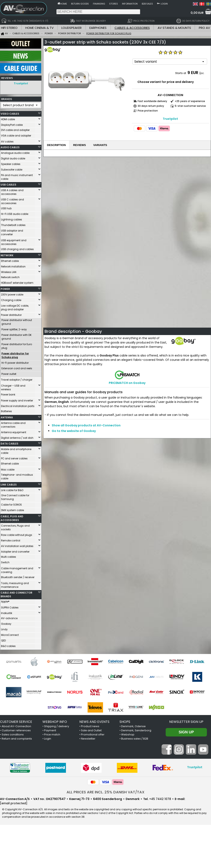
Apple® (5, 602)
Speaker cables (11, 164)
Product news (90, 726)
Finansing (99, 4)
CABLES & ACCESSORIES (132, 28)
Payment (50, 730)
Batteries (6, 411)
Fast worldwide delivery (152, 101)
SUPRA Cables (10, 607)
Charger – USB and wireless (13, 388)
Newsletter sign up (186, 722)
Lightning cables (12, 219)
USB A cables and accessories (12, 192)
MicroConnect (10, 635)
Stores (114, 4)
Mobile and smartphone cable (16, 451)
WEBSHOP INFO (55, 722)
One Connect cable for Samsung (15, 497)
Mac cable (8, 470)
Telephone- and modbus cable (17, 477)
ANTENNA (7, 417)
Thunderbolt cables (13, 225)
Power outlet (9, 374)
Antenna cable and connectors (13, 425)
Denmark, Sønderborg (136, 730)
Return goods (80, 4)
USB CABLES (8, 185)
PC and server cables (14, 458)
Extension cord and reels (17, 368)
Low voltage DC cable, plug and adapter (15, 308)
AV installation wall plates (17, 546)
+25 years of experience (190, 101)
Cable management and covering (17, 570)
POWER (5, 289)
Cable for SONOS (11, 505)
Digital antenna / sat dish (17, 438)
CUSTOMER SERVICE (16, 722)
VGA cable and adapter (16, 136)
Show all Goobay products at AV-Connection (86, 425)
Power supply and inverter (17, 400)
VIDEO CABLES (10, 114)
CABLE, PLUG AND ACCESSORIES (12, 518)
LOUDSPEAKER (72, 28)
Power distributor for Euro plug (17, 346)
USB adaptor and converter (12, 232)
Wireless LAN (9, 272)
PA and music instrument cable (17, 177)
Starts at (181, 73)
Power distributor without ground (17, 322)
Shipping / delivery (57, 726)
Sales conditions (13, 735)
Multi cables (9, 557)
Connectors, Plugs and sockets (15, 528)
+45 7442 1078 (160, 799)
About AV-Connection (16, 726)
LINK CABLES (9, 485)
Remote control (11, 540)
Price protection (148, 111)
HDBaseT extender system (17, 283)
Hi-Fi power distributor (15, 363)
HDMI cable (8, 119)
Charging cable (11, 300)
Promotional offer (93, 735)
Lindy (4, 629)
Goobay (6, 624)
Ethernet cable (10, 261)
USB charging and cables (17, 249)
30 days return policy (151, 106)
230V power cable (12, 295)
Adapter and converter (15, 552)
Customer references (16, 730)
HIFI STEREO (9, 28)
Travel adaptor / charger (17, 380)
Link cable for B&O (12, 490)
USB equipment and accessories (14, 242)
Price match (52, 735)
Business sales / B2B (135, 739)
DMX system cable (12, 510)
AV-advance (9, 618)
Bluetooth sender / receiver (18, 577)
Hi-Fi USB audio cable (15, 214)
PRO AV (204, 28)
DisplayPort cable (12, 125)
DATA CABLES (9, 444)
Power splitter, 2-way (14, 329)
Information (130, 4)
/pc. (202, 73)
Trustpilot (21, 83)
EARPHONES (98, 28)
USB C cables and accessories (12, 201)
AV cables (7, 142)
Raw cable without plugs (17, 535)
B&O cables (8, 646)
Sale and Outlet (91, 730)
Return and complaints (17, 739)
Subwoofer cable (12, 170)
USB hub (6, 208)
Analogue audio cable (15, 153)
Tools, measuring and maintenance (15, 585)
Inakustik (7, 613)
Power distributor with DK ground (16, 337)
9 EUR (193, 73)
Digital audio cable (13, 158)
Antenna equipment (14, 432)
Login (164, 4)
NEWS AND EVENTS (94, 722)
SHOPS (125, 722)
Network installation (13, 266)
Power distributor (11, 315)
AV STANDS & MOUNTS (174, 28)
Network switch (10, 277)
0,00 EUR (197, 13)
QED (3, 640)
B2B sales (147, 4)
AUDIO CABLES (10, 147)
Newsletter (88, 739)
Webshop (128, 735)
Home (64, 4)
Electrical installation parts (18, 406)
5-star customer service (190, 106)
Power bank (8, 395)
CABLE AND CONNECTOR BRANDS (16, 595)
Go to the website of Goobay (74, 431)
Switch (5, 562)
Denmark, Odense (133, 726)
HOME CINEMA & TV (39, 28)
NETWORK (7, 255)
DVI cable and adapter (15, 130)
